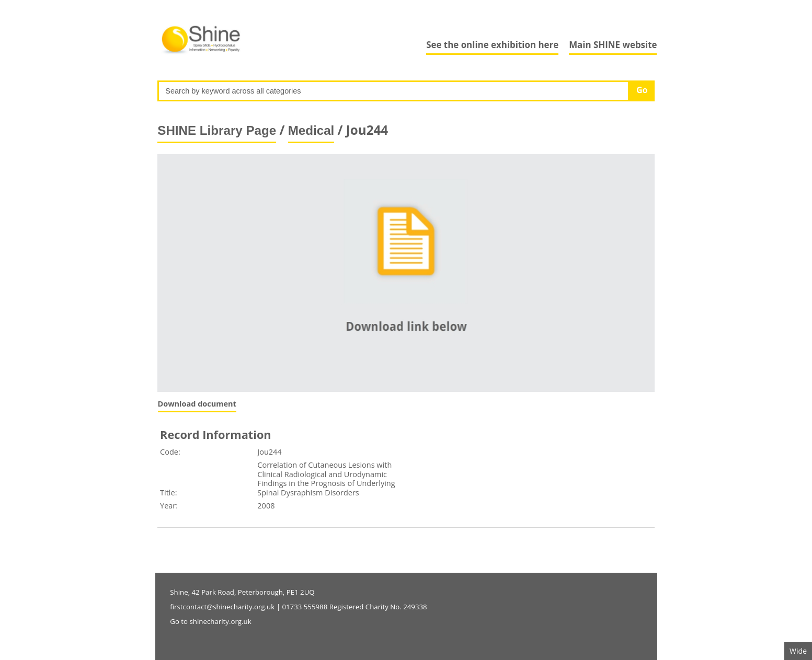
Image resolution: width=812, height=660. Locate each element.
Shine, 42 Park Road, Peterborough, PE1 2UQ (242, 592)
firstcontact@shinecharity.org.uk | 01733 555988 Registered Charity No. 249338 (298, 607)
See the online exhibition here (492, 45)
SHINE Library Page (217, 130)
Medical (311, 130)
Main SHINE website (613, 45)
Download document (197, 404)
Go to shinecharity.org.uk (210, 621)
